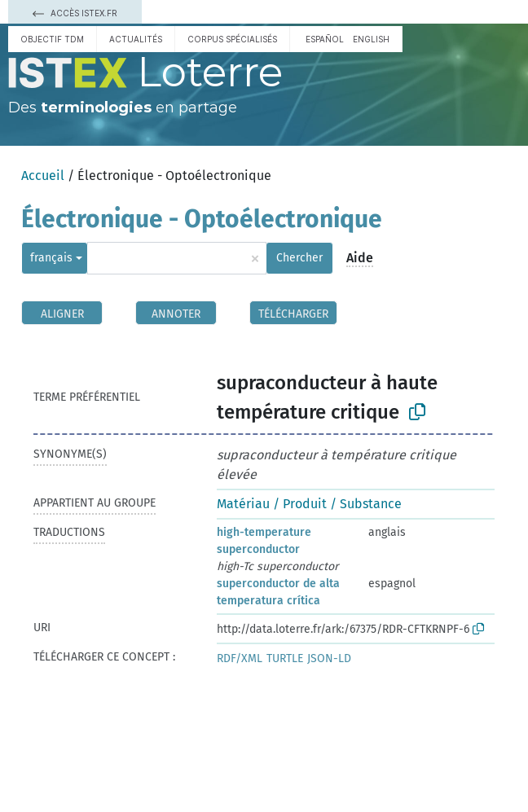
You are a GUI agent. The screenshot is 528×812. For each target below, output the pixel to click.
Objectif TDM (52, 39)
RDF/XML (240, 658)
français (51, 258)
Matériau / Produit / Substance (309, 504)
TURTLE (285, 658)
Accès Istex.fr (75, 13)
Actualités (136, 39)
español (325, 39)
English (371, 39)
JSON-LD (329, 658)
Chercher (299, 258)
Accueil (43, 176)
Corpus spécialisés (232, 39)
